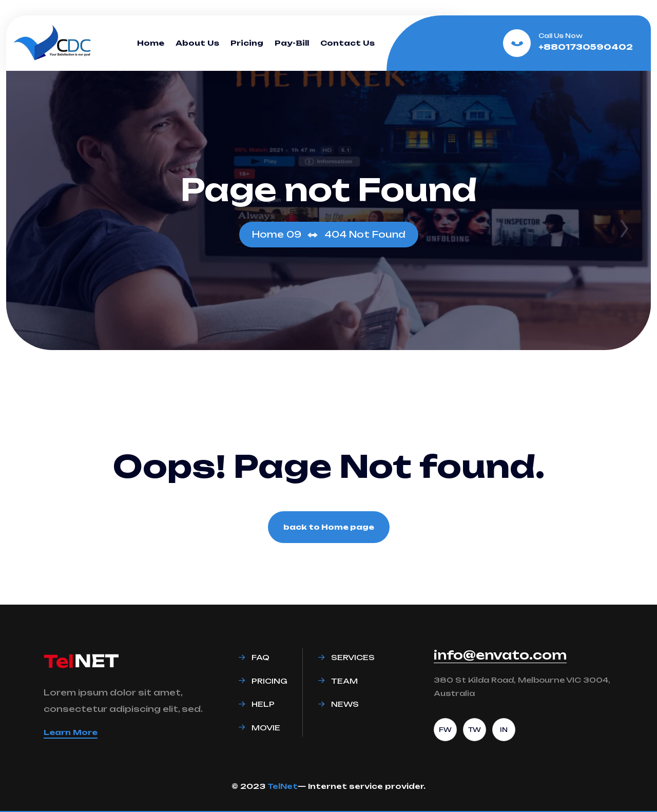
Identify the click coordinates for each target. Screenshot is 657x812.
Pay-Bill (292, 43)
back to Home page (329, 527)
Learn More (71, 732)
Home (151, 43)
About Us (197, 43)
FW (445, 730)
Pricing (247, 43)
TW (475, 730)
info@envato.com (500, 655)
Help (263, 704)
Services (353, 657)
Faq (260, 657)
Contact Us (347, 43)
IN (504, 730)
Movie (266, 728)
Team (344, 681)
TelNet (283, 786)
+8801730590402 (586, 47)
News (345, 704)
